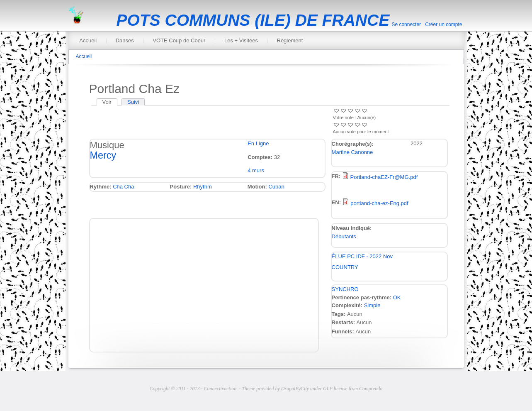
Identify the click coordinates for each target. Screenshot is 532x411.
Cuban (276, 187)
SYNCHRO (345, 289)
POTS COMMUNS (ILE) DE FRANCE (253, 20)
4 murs (256, 170)
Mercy (103, 155)
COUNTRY (345, 267)
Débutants (344, 236)
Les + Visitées (241, 40)
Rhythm (203, 187)
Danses (125, 40)
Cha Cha (123, 187)
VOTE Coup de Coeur (179, 40)
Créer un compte (443, 24)
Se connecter (406, 24)
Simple (372, 305)
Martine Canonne (352, 152)
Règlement (290, 40)
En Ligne (258, 143)
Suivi (133, 102)
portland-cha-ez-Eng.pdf (379, 203)
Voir (110, 102)
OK (397, 297)
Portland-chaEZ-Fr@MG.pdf (384, 177)
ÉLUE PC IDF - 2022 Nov (362, 256)
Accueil (88, 40)
